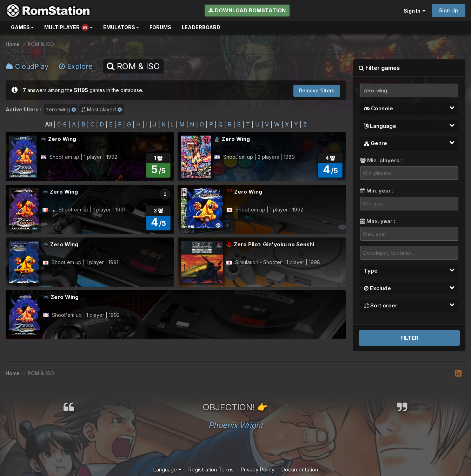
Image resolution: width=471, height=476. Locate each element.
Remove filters (317, 90)
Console (409, 108)
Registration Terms (211, 470)
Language (409, 126)
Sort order (409, 305)
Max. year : (378, 221)
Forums (160, 27)
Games (22, 27)
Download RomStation (247, 10)
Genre (409, 143)
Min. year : (377, 191)
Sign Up (449, 10)
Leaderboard (201, 27)
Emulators (121, 27)
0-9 (62, 124)
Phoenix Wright (236, 425)
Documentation (300, 470)
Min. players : (381, 160)
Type (409, 270)
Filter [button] (409, 338)
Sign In (414, 11)
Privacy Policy (257, 470)
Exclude (409, 288)
